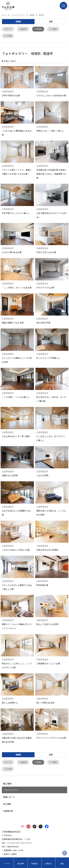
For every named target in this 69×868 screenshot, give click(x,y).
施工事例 (21, 864)
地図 (28, 839)
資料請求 (34, 864)
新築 (51, 21)
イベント (7, 864)
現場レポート (9, 796)
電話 (62, 864)
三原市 (54, 29)
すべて (9, 29)
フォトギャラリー (11, 789)
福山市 (24, 29)
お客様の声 (8, 810)
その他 (9, 36)
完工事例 (7, 803)
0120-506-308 (13, 842)
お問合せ (48, 864)
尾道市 (39, 29)
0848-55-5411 (26, 842)
